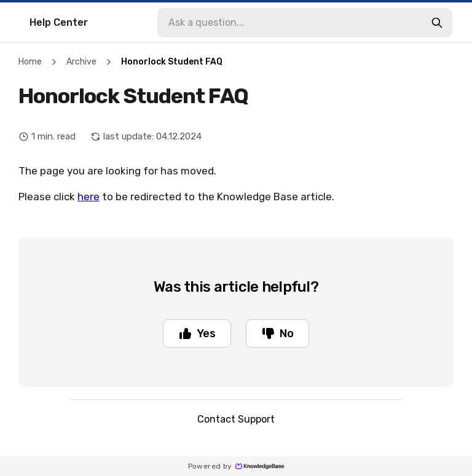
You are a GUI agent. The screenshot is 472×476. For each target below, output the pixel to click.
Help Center (59, 22)
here (88, 197)
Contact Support (236, 419)
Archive (81, 62)
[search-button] (437, 23)
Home (30, 62)
